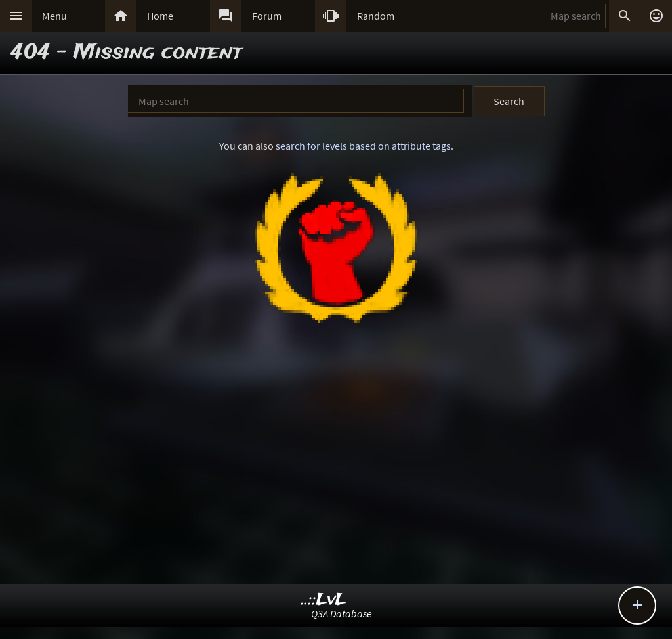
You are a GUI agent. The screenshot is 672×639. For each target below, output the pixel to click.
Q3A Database (342, 613)
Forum (267, 16)
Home (160, 16)
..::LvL (324, 600)
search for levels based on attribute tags (363, 146)
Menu (54, 16)
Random (376, 16)
